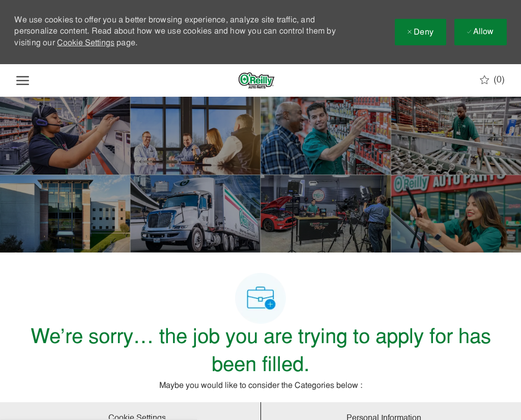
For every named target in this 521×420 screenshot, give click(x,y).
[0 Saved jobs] (492, 80)
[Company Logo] (256, 80)
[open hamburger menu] (23, 80)
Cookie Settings (86, 43)
